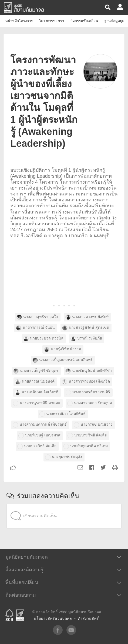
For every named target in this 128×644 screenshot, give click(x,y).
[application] (64, 505)
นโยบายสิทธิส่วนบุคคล (53, 618)
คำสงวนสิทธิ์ (88, 618)
